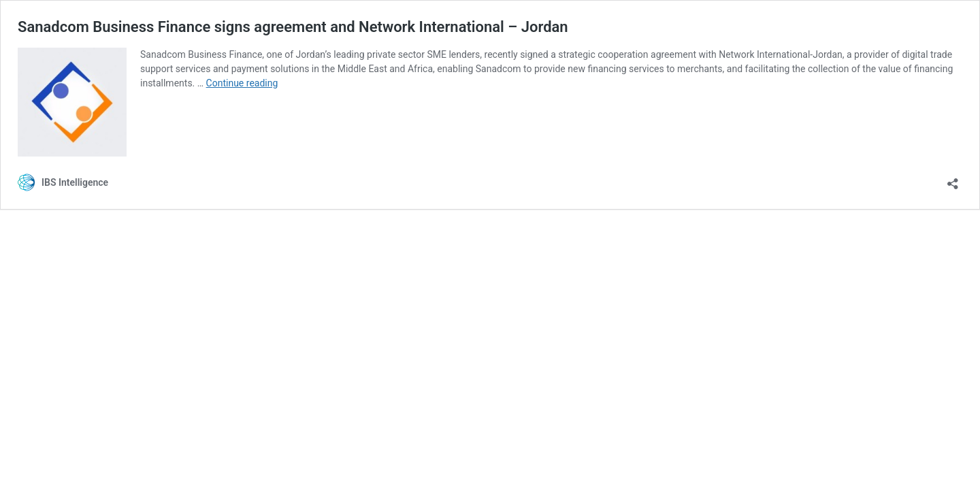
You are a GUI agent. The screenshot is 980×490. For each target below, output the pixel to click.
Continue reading (242, 83)
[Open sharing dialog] (953, 179)
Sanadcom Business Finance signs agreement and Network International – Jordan (293, 27)
